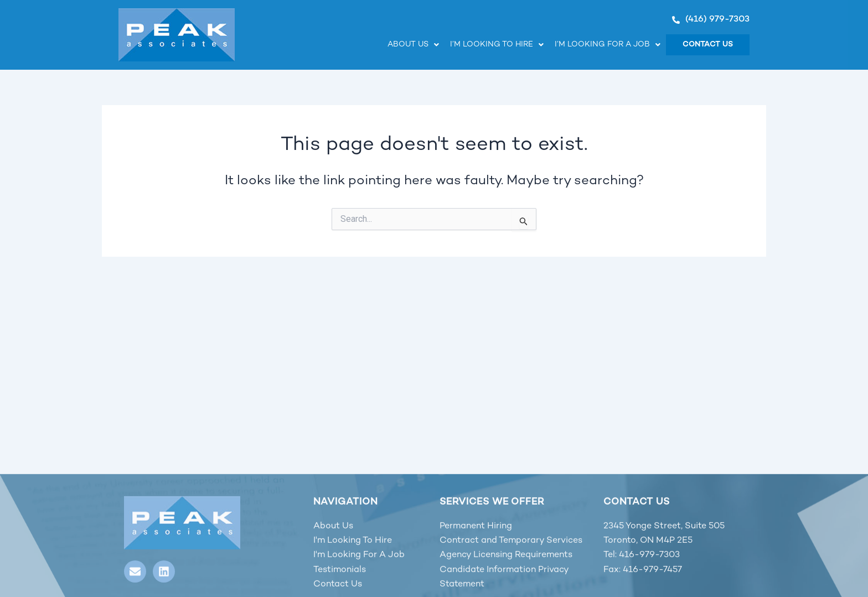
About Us (413, 45)
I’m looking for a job (608, 45)
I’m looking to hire (497, 45)
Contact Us (708, 45)
